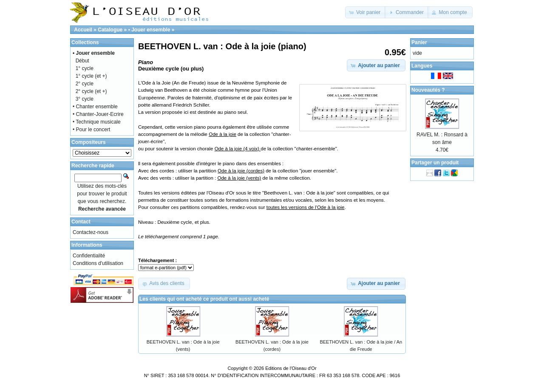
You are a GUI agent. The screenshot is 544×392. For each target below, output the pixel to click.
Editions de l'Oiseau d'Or (291, 368)
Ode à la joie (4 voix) (238, 149)
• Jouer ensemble (149, 30)
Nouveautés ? (428, 90)
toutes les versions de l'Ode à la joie (306, 207)
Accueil (83, 30)
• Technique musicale (97, 122)
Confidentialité (89, 256)
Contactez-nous (91, 232)
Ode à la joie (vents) (239, 178)
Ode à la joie (222, 134)
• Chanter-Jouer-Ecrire (98, 114)
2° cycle (85, 84)
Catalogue (110, 30)
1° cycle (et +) (91, 76)
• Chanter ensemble (95, 107)
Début (82, 61)
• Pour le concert (91, 130)
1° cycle (85, 68)
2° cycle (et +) (91, 91)
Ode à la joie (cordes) (241, 171)
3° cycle (85, 99)
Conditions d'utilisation (98, 263)
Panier (419, 42)
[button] (366, 12)
